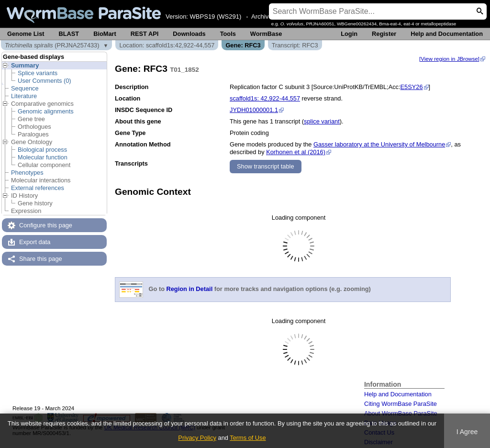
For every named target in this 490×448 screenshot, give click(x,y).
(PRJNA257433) (52, 45)
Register (384, 34)
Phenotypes (27, 173)
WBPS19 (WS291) (216, 17)
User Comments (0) (45, 81)
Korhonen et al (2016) (296, 152)
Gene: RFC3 (243, 45)
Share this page (41, 259)
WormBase (266, 34)
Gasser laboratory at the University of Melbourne (379, 144)
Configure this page (46, 225)
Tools (228, 34)
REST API (145, 34)
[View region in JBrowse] (449, 59)
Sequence (25, 88)
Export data (35, 242)
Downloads (189, 34)
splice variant (322, 121)
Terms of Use (248, 438)
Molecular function (43, 157)
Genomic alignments (46, 111)
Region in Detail (190, 289)
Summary (25, 65)
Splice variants (38, 73)
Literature (24, 96)
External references (38, 188)
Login (349, 34)
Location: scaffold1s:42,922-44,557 (167, 45)
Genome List (26, 34)
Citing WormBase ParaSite (401, 404)
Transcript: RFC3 (295, 45)
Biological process (42, 150)
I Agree (467, 432)
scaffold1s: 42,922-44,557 (265, 98)
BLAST (69, 34)
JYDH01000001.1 (254, 110)
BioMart (105, 34)
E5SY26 (412, 87)
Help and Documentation (447, 34)
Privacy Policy (197, 438)
